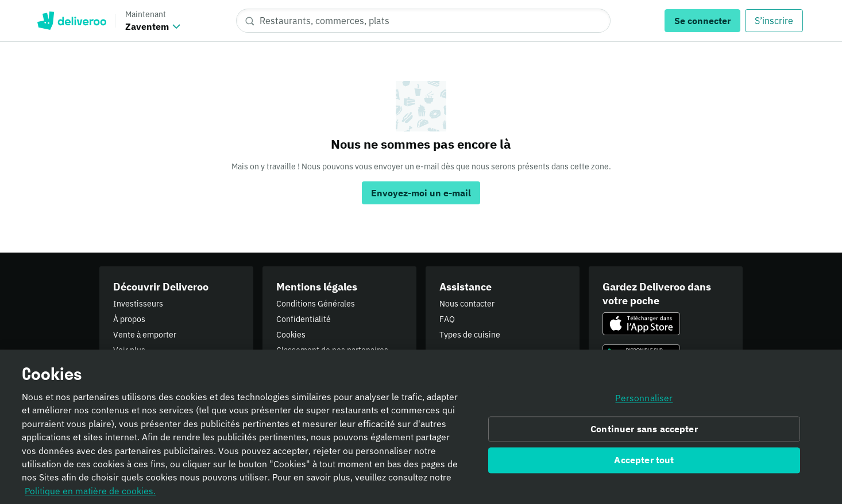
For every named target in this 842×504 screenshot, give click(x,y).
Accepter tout (644, 467)
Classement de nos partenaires (332, 350)
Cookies (291, 335)
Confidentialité (304, 319)
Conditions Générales (316, 304)
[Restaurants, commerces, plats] (423, 21)
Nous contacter (467, 304)
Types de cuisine (470, 335)
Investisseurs (138, 304)
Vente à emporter (145, 335)
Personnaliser (644, 405)
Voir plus (129, 350)
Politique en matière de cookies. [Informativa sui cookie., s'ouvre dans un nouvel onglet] (90, 497)
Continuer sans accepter (644, 436)
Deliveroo (72, 21)
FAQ (447, 319)
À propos (129, 319)
